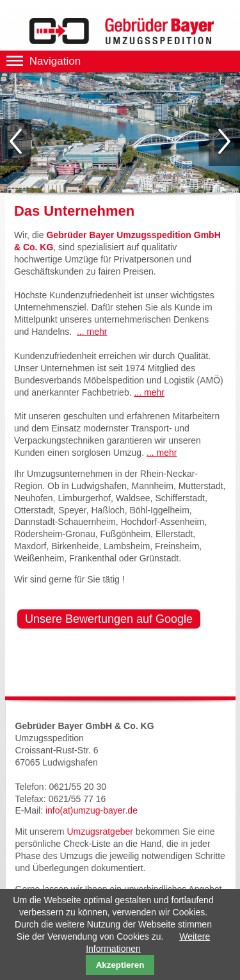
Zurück (16, 142)
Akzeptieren (120, 965)
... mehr (92, 332)
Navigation (55, 61)
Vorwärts (224, 142)
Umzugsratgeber (100, 831)
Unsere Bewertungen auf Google (109, 619)
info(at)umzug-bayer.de (92, 810)
